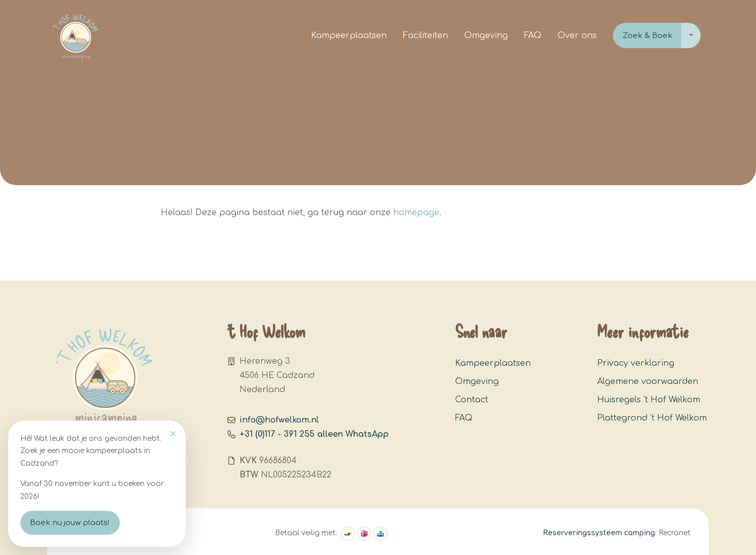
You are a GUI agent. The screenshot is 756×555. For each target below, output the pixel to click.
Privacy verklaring (636, 363)
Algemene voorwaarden (648, 381)
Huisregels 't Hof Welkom (649, 400)
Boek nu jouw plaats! (70, 523)
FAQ (533, 36)
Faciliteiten (425, 36)
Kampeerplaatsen (349, 36)
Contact (472, 400)
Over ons (577, 36)
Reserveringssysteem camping (599, 533)
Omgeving (486, 36)
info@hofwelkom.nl (279, 420)
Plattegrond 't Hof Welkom (652, 418)
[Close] (173, 434)
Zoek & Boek (647, 36)
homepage (416, 213)
